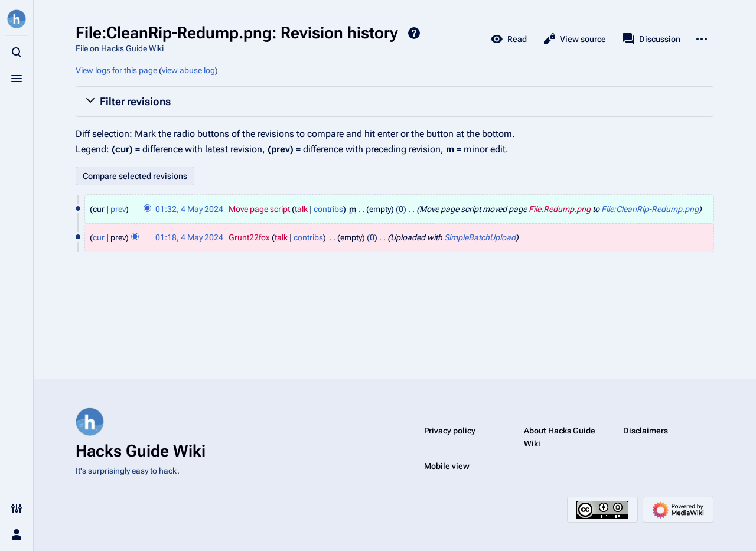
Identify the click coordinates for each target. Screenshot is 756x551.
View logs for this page (116, 70)
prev (118, 209)
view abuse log (188, 70)
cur (99, 237)
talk (301, 209)
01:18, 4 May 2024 (189, 237)
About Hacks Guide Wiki (560, 437)
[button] (395, 102)
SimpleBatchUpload (480, 237)
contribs (328, 209)
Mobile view (447, 466)
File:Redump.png (560, 209)
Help (414, 33)
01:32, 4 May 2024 (189, 209)
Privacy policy (450, 431)
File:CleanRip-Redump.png (650, 209)
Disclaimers (646, 431)
